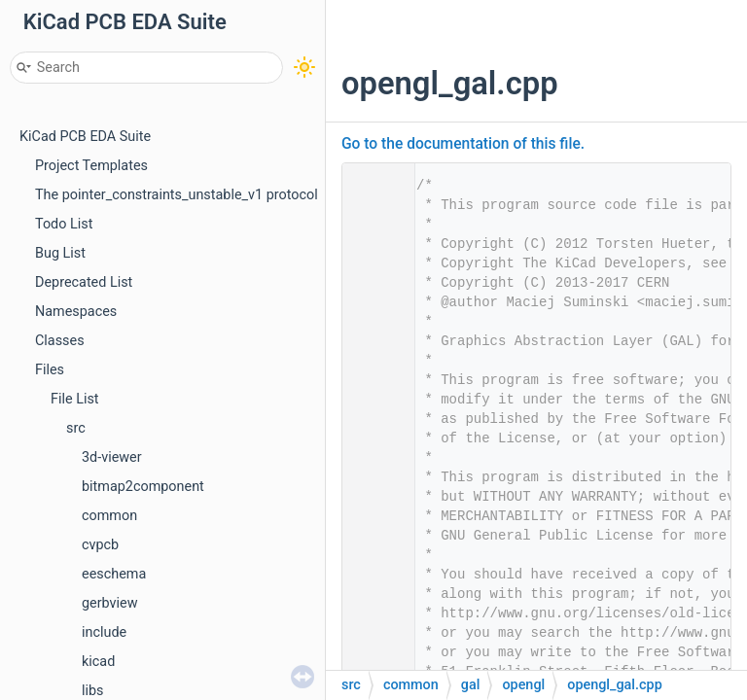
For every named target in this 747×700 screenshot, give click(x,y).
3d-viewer (112, 457)
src (76, 428)
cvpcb (100, 545)
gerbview (110, 603)
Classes (60, 341)
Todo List (64, 224)
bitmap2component (143, 487)
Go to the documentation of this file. (463, 144)
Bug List (60, 253)
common (109, 516)
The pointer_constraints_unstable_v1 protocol (177, 195)
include (104, 632)
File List (75, 399)
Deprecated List (84, 282)
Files (50, 370)
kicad (98, 662)
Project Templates (91, 166)
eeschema (114, 574)
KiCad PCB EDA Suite (85, 137)
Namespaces (76, 312)
